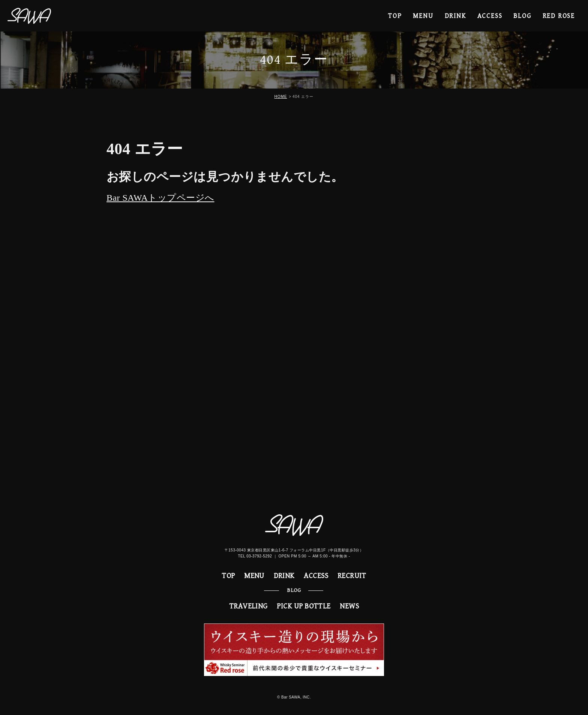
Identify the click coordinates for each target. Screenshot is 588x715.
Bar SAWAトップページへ (160, 198)
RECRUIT (352, 576)
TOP (395, 16)
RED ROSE (559, 16)
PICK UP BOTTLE (304, 606)
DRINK (455, 16)
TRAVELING (248, 606)
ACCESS (490, 16)
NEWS (349, 606)
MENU (423, 16)
